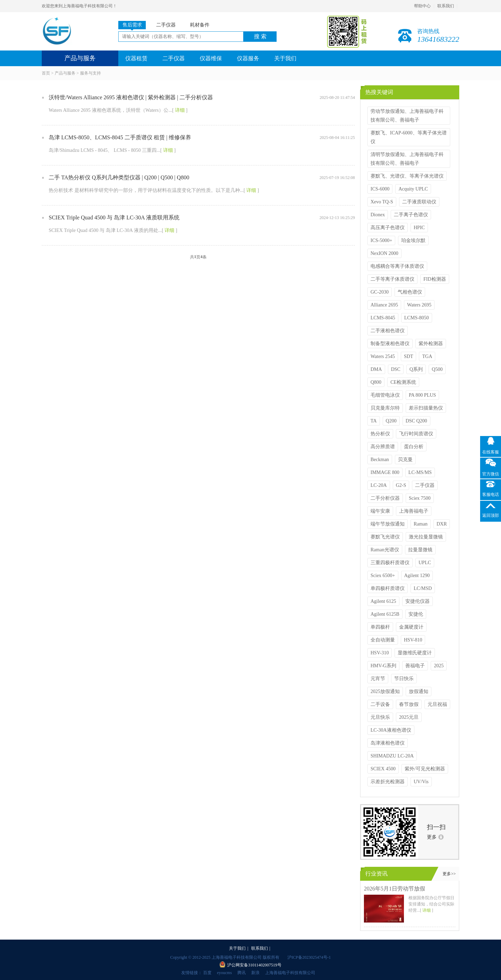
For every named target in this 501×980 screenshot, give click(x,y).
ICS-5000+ (381, 240)
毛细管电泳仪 (385, 395)
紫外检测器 (431, 344)
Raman (421, 524)
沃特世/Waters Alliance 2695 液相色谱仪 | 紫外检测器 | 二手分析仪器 (131, 97)
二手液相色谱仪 (388, 331)
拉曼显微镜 (420, 550)
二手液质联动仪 (419, 202)
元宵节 (378, 679)
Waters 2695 (419, 305)
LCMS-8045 (383, 318)
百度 (207, 973)
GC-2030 (380, 292)
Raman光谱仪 (385, 550)
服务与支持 (90, 73)
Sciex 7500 (420, 498)
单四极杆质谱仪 (388, 588)
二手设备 (380, 704)
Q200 (391, 421)
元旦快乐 (380, 717)
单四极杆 (380, 627)
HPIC (419, 228)
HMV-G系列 (383, 666)
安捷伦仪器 (417, 601)
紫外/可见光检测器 (425, 769)
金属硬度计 (411, 627)
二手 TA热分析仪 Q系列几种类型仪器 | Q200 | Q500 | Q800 (119, 177)
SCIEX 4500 (383, 769)
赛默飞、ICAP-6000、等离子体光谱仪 (409, 137)
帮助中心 (422, 6)
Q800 (376, 382)
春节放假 (409, 704)
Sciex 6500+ (383, 575)
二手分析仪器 (385, 498)
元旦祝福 (437, 704)
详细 (180, 110)
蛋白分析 (414, 447)
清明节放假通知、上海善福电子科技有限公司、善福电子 (407, 159)
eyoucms (225, 973)
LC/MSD (423, 588)
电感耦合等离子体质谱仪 (397, 266)
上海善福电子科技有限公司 (290, 973)
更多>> (449, 874)
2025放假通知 (385, 691)
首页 (46, 73)
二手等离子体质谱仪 (392, 279)
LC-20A (379, 485)
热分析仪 (380, 434)
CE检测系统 (403, 382)
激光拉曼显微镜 (426, 537)
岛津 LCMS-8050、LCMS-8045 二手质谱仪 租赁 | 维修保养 (120, 137)
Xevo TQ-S (382, 202)
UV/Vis (421, 782)
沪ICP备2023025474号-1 (309, 957)
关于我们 (285, 58)
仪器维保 (211, 58)
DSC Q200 (416, 421)
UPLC (425, 563)
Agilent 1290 (417, 575)
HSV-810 (413, 640)
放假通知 (419, 691)
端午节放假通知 (388, 524)
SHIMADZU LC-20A (392, 756)
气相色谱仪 (410, 292)
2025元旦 (409, 717)
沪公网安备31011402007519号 (254, 965)
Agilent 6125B (385, 614)
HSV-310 (380, 653)
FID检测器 (435, 279)
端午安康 (380, 511)
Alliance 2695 (384, 305)
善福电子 (415, 666)
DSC (396, 369)
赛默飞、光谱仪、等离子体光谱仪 (407, 176)
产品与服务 (65, 73)
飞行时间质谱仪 (416, 434)
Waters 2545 (383, 356)
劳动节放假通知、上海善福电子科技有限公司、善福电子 (407, 116)
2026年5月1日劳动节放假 (395, 889)
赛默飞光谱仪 (385, 537)
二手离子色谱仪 (411, 215)
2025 (439, 666)
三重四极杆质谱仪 (390, 563)
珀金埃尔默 (413, 240)
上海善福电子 (414, 511)
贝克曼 (405, 460)
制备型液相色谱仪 (390, 344)
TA (374, 421)
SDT (408, 356)
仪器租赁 (136, 58)
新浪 (255, 973)
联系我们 (446, 6)
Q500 (437, 369)
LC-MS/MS (420, 472)
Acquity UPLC (413, 189)
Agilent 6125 (383, 601)
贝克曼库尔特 (385, 408)
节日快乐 (404, 679)
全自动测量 (383, 640)
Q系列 (416, 369)
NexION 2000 (384, 253)
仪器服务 (248, 58)
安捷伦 (416, 614)
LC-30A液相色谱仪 (391, 730)
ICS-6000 (380, 189)
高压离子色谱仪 (388, 228)
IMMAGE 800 (385, 472)
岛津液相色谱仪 (388, 743)
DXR (442, 524)
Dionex (378, 215)
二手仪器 (174, 58)
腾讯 (241, 973)
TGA (427, 356)
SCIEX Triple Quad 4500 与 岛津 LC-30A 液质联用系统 (114, 217)
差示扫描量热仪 (426, 408)
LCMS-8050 (417, 318)
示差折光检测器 (388, 782)
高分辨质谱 (383, 447)
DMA (376, 369)
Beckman (380, 460)
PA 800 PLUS (422, 395)
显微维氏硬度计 (415, 653)
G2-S (401, 485)
